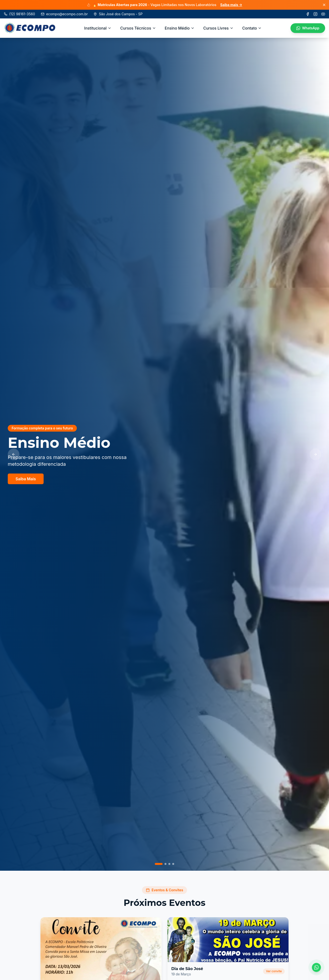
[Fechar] (324, 5)
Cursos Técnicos (138, 28)
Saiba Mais (26, 481)
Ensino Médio (180, 28)
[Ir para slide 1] (159, 864)
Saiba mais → (231, 5)
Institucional (98, 28)
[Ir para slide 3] (169, 864)
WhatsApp (308, 28)
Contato (252, 28)
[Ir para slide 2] (165, 864)
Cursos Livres (218, 28)
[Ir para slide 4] (173, 864)
